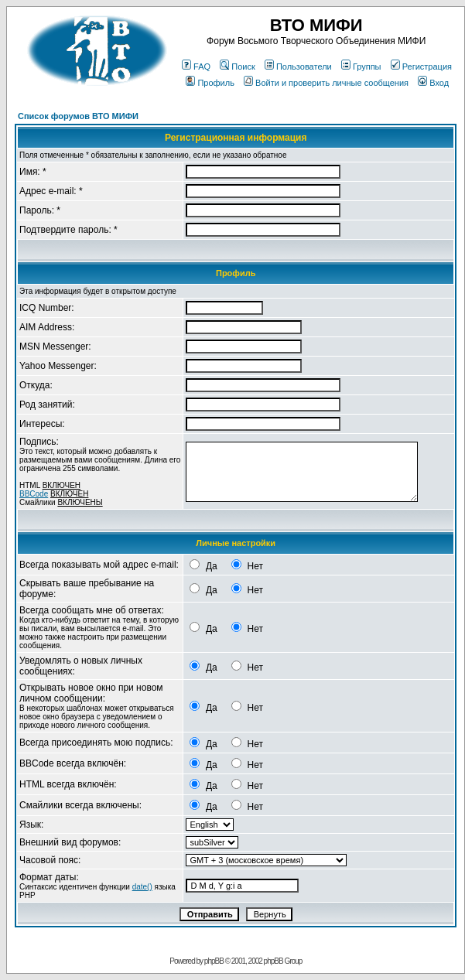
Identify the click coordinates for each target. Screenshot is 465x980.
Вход (433, 83)
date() (142, 887)
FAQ (196, 67)
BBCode (34, 494)
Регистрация (421, 67)
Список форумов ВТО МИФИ (78, 116)
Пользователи (298, 67)
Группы (361, 67)
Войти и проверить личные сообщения (326, 83)
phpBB (214, 961)
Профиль (210, 83)
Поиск (237, 67)
